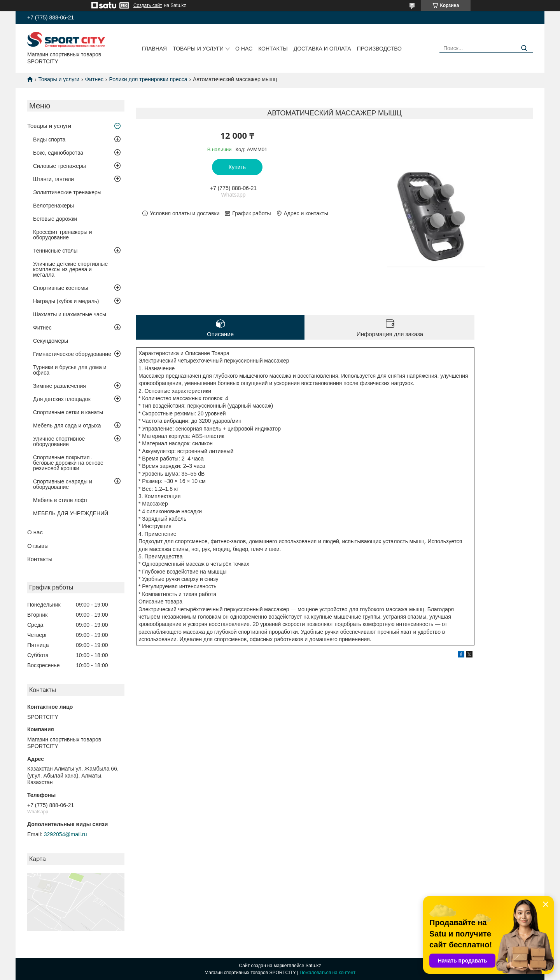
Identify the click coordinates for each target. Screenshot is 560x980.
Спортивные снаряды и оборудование (63, 484)
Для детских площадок (62, 399)
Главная (154, 49)
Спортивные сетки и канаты (68, 412)
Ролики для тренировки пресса (148, 79)
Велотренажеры (53, 206)
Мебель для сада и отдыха (67, 425)
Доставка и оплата (322, 49)
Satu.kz (313, 966)
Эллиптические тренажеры (67, 192)
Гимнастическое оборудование (72, 354)
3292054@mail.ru (66, 834)
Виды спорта (49, 140)
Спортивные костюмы (61, 288)
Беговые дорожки (55, 219)
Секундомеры (51, 341)
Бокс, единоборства (58, 153)
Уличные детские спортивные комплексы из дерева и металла (70, 269)
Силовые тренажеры (59, 166)
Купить (237, 167)
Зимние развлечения (59, 386)
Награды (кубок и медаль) (66, 301)
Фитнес (94, 79)
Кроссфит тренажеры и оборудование (63, 235)
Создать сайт (148, 5)
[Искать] (524, 48)
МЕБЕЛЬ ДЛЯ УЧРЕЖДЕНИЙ (71, 513)
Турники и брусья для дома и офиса (70, 370)
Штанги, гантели (53, 179)
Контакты (273, 49)
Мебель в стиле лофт (60, 500)
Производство (379, 49)
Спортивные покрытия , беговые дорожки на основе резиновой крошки (68, 463)
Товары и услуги (198, 49)
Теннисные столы (55, 251)
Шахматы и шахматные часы (70, 314)
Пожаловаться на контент (328, 973)
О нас (244, 49)
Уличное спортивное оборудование (59, 441)
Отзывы (38, 546)
